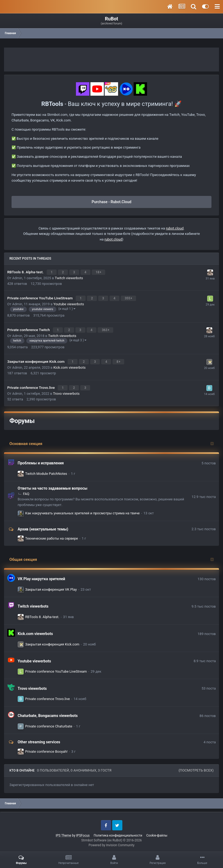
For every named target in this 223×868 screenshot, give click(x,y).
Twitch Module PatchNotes (46, 470)
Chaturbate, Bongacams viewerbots (48, 712)
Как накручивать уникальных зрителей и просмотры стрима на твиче (83, 509)
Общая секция (23, 556)
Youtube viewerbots (69, 302)
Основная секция (26, 440)
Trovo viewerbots (66, 390)
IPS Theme (64, 832)
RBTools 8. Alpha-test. (26, 272)
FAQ (26, 490)
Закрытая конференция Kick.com (36, 359)
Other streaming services (39, 738)
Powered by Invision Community (111, 841)
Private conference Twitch (29, 328)
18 (99, 272)
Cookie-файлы (157, 832)
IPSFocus (83, 832)
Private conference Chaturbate (49, 722)
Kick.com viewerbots (70, 364)
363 (106, 328)
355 (129, 297)
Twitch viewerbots (69, 277)
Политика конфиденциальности (118, 832)
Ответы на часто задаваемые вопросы (53, 485)
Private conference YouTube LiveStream (40, 297)
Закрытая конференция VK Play (51, 586)
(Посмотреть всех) (196, 767)
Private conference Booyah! (46, 747)
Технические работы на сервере (52, 535)
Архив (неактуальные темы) (43, 525)
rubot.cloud (175, 228)
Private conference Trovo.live (31, 384)
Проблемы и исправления (41, 459)
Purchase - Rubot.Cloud (112, 202)
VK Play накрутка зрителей (41, 575)
